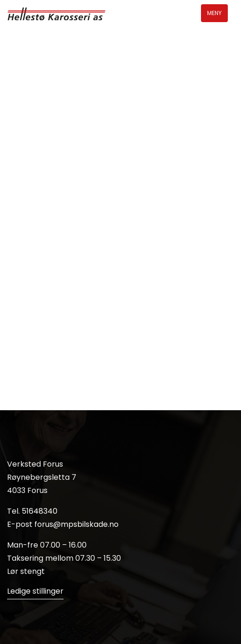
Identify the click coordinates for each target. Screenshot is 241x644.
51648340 (40, 511)
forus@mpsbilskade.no (76, 524)
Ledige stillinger (35, 591)
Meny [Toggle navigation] (214, 13)
